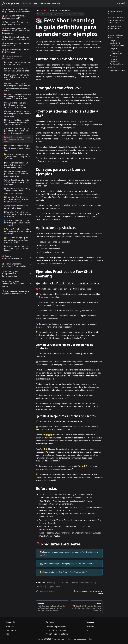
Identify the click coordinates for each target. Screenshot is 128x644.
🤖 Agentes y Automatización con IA (12, 257)
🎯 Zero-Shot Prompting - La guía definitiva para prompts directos (16, 248)
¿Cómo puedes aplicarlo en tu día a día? (116, 22)
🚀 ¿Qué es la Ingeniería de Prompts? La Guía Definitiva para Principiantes (16, 31)
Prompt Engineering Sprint (57, 634)
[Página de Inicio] (38, 10)
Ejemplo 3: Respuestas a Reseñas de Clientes (117, 62)
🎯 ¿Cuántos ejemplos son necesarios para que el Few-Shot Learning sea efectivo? (69, 553)
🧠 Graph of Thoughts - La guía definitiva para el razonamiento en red (17, 148)
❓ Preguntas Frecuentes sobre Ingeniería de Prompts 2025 (16, 292)
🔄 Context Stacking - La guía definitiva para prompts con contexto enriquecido (16, 122)
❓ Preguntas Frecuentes (117, 70)
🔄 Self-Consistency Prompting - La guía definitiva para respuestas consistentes (17, 191)
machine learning (88, 583)
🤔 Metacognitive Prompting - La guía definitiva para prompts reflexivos (17, 156)
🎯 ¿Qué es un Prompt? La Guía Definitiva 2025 (16, 44)
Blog (36, 3)
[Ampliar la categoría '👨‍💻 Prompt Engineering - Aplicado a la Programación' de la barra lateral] (30, 265)
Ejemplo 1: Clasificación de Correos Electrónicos (117, 43)
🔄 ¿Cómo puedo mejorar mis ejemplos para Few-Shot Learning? (67, 564)
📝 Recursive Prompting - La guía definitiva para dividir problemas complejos (16, 165)
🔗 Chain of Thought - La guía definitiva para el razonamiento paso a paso (17, 114)
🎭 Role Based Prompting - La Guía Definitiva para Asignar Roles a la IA (16, 182)
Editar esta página (45, 591)
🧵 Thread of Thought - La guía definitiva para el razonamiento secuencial (17, 223)
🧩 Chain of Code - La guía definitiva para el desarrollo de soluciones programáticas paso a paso (17, 87)
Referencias (112, 67)
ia (58, 583)
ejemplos (40, 586)
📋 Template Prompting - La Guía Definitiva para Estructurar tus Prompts (17, 214)
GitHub (121, 3)
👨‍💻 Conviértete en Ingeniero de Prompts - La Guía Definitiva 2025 (17, 38)
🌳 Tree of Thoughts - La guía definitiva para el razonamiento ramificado (17, 231)
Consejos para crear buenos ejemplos (115, 27)
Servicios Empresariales (50, 3)
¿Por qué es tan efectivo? (117, 17)
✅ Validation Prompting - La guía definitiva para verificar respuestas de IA (16, 240)
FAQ (88, 630)
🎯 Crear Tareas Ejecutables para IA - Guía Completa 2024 (16, 70)
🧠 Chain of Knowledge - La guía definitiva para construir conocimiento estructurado (17, 97)
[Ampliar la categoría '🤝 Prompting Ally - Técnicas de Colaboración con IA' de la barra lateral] (30, 284)
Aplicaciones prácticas (116, 32)
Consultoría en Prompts (56, 630)
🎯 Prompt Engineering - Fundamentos (13, 57)
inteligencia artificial (54, 586)
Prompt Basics (11, 630)
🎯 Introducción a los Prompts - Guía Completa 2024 (17, 63)
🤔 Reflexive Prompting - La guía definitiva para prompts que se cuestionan (16, 174)
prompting (51, 583)
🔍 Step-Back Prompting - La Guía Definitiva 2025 (16, 207)
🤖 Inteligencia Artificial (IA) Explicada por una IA (14, 17)
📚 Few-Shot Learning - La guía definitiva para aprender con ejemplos (17, 139)
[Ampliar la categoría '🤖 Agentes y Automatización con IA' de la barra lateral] (30, 257)
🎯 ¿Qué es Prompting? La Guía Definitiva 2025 (16, 51)
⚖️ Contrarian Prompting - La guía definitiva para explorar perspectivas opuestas (16, 131)
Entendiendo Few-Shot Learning (116, 13)
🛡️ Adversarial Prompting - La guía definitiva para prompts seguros (16, 77)
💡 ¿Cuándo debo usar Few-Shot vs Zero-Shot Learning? (63, 572)
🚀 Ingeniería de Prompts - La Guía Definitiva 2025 (15, 23)
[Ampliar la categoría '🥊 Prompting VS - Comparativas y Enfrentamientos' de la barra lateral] (30, 274)
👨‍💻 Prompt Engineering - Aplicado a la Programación (14, 265)
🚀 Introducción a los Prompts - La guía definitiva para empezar (16, 11)
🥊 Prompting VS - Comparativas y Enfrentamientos (10, 274)
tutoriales (75, 583)
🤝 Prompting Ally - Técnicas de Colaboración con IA (13, 284)
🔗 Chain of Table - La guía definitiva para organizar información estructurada (15, 105)
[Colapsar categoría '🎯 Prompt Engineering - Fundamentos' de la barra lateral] (30, 57)
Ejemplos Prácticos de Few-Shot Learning (116, 36)
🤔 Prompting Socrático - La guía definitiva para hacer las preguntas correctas (16, 199)
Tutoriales (27, 3)
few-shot (65, 583)
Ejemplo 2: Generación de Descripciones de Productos (116, 52)
